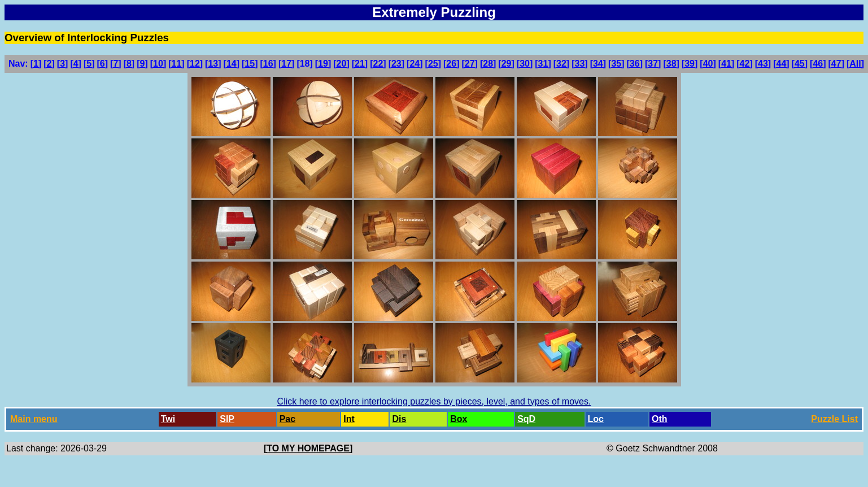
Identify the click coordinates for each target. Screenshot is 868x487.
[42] (744, 64)
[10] (158, 64)
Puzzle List (834, 419)
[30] (525, 64)
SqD (526, 419)
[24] (415, 64)
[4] (76, 64)
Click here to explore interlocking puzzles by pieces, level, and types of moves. (434, 401)
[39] (690, 64)
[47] (836, 64)
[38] (671, 64)
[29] (506, 64)
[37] (653, 64)
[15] (250, 64)
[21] (360, 64)
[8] (129, 64)
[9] (142, 64)
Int (349, 419)
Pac (287, 419)
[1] (36, 64)
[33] (579, 64)
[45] (800, 64)
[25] (433, 64)
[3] (63, 64)
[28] (488, 64)
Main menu (34, 419)
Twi (168, 419)
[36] (635, 64)
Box (459, 419)
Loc (596, 419)
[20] (341, 64)
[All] (855, 64)
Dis (399, 419)
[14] (232, 64)
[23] (396, 64)
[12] (195, 64)
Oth (660, 419)
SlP (227, 419)
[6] (103, 64)
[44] (781, 64)
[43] (763, 64)
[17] (286, 64)
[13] (213, 64)
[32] (561, 64)
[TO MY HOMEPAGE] (308, 448)
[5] (89, 64)
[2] (49, 64)
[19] (323, 64)
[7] (116, 64)
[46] (818, 64)
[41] (726, 64)
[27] (469, 64)
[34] (598, 64)
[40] (708, 64)
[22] (378, 64)
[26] (451, 64)
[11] (176, 64)
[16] (268, 64)
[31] (543, 64)
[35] (616, 64)
